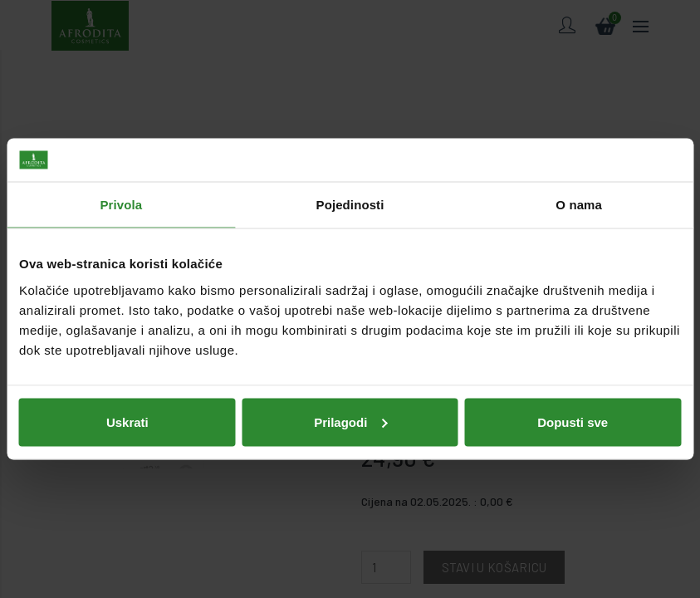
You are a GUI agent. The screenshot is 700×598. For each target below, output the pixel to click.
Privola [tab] (121, 205)
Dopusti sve (573, 422)
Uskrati (127, 422)
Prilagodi (350, 422)
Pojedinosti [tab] (350, 205)
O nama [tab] (579, 205)
